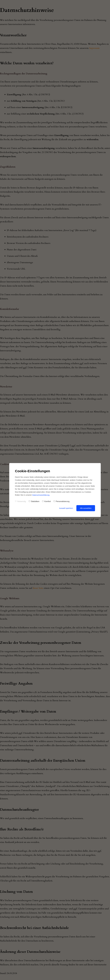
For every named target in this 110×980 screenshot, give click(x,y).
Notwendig (20, 501)
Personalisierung (61, 501)
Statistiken (34, 501)
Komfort (46, 501)
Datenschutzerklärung (41, 495)
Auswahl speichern (66, 508)
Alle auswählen (86, 508)
